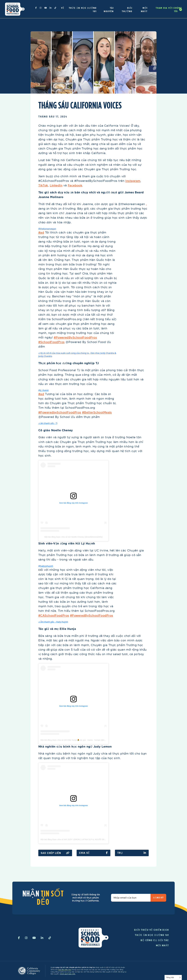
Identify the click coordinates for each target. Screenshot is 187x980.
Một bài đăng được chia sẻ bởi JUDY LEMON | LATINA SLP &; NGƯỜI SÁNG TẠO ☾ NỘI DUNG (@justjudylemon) (90, 839)
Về (63, 8)
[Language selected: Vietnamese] (173, 977)
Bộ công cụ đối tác (155, 940)
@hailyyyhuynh (46, 566)
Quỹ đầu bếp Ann (65, 970)
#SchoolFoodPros (51, 342)
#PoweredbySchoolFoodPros (60, 412)
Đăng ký (158, 898)
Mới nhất (163, 945)
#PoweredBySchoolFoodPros (75, 337)
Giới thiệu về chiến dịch (152, 930)
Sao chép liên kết (55, 853)
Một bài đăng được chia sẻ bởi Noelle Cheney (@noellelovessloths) (74, 537)
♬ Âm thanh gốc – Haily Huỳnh (53, 622)
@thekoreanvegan (47, 229)
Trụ (132, 853)
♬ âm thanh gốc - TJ (48, 423)
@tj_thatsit (43, 390)
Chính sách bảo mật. (68, 974)
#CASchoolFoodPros (54, 615)
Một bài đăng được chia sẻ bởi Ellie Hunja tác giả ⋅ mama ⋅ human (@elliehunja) (76, 740)
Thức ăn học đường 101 (152, 935)
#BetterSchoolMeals (97, 412)
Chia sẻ (94, 853)
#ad (41, 232)
